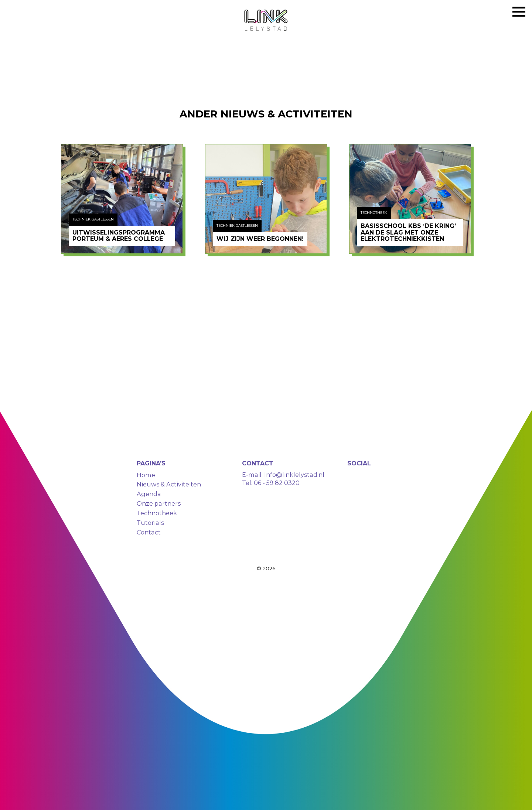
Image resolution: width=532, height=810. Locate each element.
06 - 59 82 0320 (277, 483)
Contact (149, 532)
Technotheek (157, 513)
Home (146, 475)
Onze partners (159, 503)
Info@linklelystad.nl (294, 475)
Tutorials (150, 523)
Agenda (149, 494)
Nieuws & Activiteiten (169, 484)
